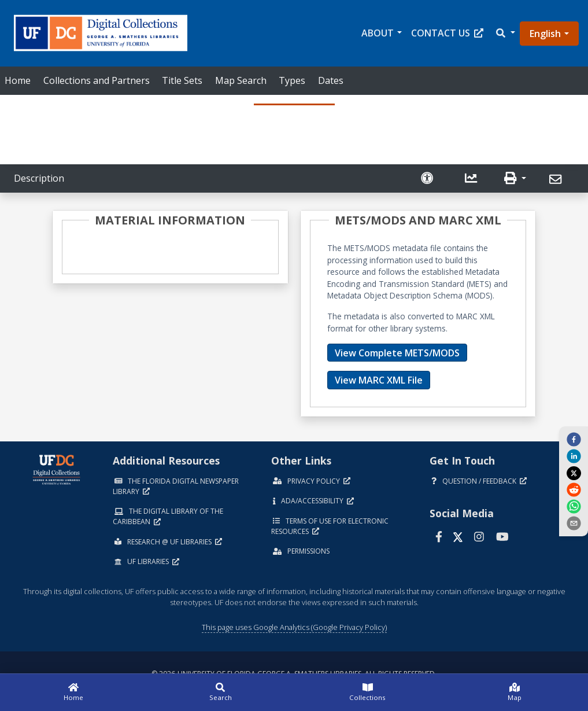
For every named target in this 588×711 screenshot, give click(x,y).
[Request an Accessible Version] (428, 178)
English (545, 34)
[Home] (73, 692)
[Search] (220, 692)
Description (39, 178)
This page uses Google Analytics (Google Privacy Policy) (294, 627)
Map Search (241, 80)
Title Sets (182, 80)
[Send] (557, 180)
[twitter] (574, 473)
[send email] (574, 523)
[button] (505, 33)
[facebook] (574, 439)
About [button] (378, 33)
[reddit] (574, 489)
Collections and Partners (97, 80)
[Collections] (368, 692)
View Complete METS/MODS (397, 353)
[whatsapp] (574, 506)
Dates (331, 80)
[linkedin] (574, 456)
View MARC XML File (379, 380)
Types (292, 80)
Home (18, 80)
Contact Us (447, 33)
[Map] (515, 692)
